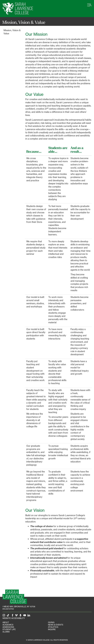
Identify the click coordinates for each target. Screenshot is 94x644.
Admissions (8, 627)
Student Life (9, 629)
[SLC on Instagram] (4, 616)
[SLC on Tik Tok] (8, 616)
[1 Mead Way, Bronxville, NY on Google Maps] (19, 607)
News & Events (56, 625)
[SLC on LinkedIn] (29, 616)
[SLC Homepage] (15, 597)
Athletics (53, 627)
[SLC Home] (18, 9)
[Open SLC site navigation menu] (89, 6)
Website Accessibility (14, 618)
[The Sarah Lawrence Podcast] (21, 616)
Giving (51, 622)
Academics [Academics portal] (8, 625)
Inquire (52, 629)
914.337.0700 (8, 609)
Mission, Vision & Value (12, 32)
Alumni (6, 632)
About (6, 622)
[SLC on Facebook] (13, 616)
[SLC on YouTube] (25, 616)
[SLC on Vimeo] (17, 616)
